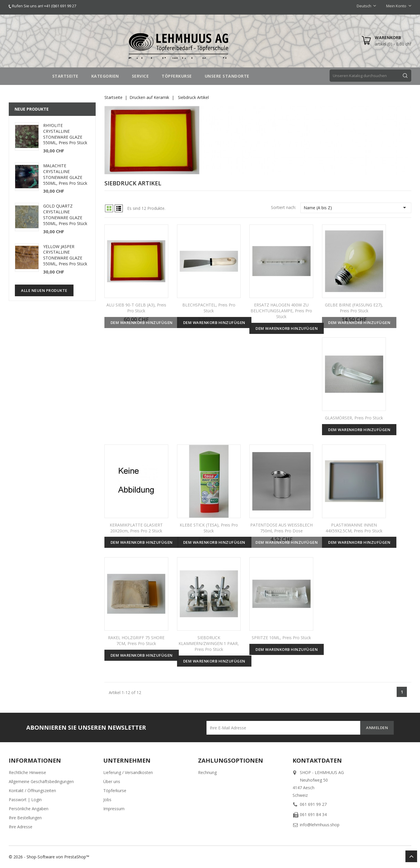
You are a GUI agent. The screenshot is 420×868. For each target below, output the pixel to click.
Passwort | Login (25, 800)
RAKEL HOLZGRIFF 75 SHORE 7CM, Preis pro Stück (136, 640)
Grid (109, 208)
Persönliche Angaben (29, 809)
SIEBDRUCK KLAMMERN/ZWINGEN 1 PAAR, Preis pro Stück (209, 643)
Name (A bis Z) (356, 208)
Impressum (114, 809)
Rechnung (207, 772)
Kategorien (105, 76)
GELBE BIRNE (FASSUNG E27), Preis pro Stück (354, 308)
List (119, 208)
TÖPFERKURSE (177, 76)
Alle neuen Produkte (44, 290)
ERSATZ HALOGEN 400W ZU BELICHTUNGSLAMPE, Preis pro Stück (281, 311)
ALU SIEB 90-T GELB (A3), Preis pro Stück (136, 308)
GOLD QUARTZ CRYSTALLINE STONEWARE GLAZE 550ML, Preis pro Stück (65, 215)
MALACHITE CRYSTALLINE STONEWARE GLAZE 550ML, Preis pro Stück (65, 174)
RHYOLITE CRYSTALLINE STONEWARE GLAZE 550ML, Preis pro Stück (65, 134)
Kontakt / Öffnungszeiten (32, 791)
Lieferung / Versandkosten (128, 772)
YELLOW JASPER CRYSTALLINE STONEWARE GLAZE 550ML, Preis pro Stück (65, 255)
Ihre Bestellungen (25, 818)
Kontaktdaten (317, 760)
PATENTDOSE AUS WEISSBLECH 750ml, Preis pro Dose (281, 528)
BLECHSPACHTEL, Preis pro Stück (209, 308)
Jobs (107, 800)
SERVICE (140, 76)
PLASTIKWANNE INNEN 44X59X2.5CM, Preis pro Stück (354, 528)
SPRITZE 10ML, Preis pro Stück (281, 638)
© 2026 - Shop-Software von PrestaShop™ (49, 857)
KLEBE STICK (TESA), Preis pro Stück (209, 528)
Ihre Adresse (21, 827)
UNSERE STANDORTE (227, 76)
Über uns (112, 781)
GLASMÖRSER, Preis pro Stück (354, 418)
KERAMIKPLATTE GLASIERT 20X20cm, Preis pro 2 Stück (136, 528)
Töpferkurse (115, 791)
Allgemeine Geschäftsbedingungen (41, 781)
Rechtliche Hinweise (27, 772)
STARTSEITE (65, 76)
